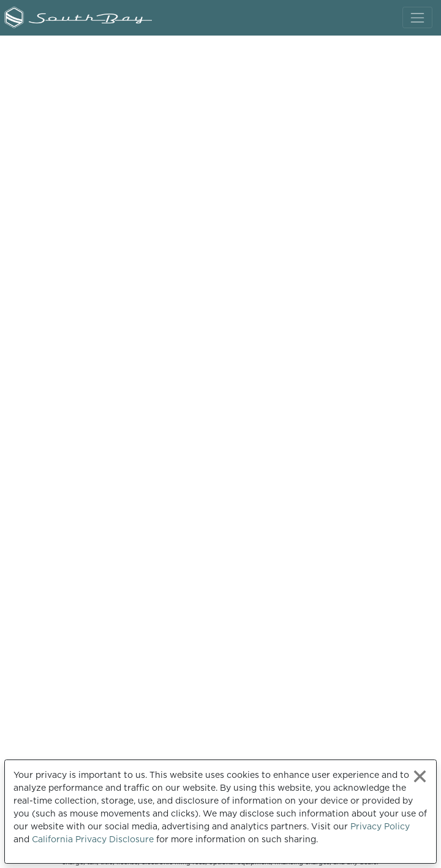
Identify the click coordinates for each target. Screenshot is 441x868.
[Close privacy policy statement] (420, 776)
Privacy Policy (380, 826)
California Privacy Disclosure (93, 839)
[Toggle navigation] (417, 17)
